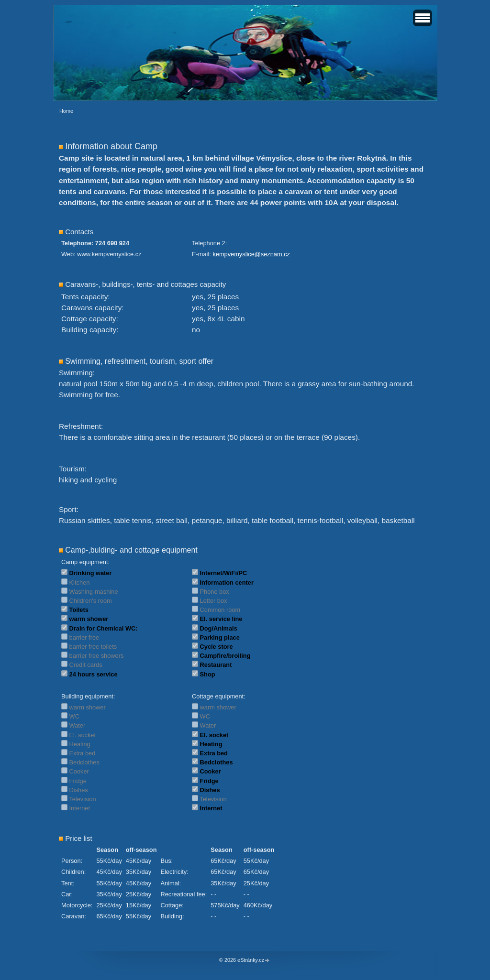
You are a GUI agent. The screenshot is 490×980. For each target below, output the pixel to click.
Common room (220, 610)
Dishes (79, 790)
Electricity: (174, 872)
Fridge (78, 781)
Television (82, 799)
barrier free (84, 637)
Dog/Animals (219, 628)
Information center (227, 583)
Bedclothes (84, 762)
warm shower (89, 619)
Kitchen (80, 583)
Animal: (171, 883)
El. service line (221, 619)
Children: (73, 872)
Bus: (167, 861)
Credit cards (86, 665)
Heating (80, 744)
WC (74, 716)
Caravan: (74, 916)
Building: (172, 916)
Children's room (91, 601)
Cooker (79, 771)
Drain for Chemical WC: (104, 628)
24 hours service (94, 674)
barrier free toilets (93, 647)
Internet (80, 808)
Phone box (215, 592)
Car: (67, 894)
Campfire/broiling (225, 656)
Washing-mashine (94, 592)
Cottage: (172, 905)
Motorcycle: (77, 905)
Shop (208, 674)
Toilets (79, 610)
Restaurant (216, 665)
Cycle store (217, 647)
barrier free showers (97, 656)
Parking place (220, 637)
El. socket (83, 735)
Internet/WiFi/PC (224, 573)
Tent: (68, 883)
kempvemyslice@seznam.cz (251, 254)
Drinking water (91, 573)
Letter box (214, 601)
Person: (72, 861)
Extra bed (83, 753)
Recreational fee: (184, 894)
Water (78, 725)
